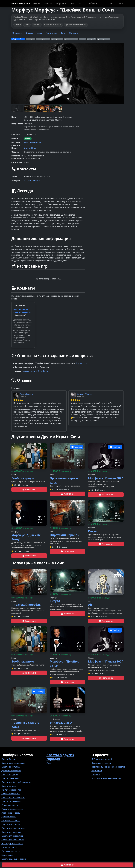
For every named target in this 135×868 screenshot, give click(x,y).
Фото (63, 33)
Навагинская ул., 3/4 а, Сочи (35, 371)
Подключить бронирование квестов (108, 767)
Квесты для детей (10, 774)
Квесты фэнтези (9, 786)
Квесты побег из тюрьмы (13, 763)
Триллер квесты (9, 817)
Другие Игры (30, 148)
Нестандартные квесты (12, 844)
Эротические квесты (11, 813)
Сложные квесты (9, 847)
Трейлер (77, 447)
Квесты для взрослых (11, 824)
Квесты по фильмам (11, 767)
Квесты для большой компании (16, 782)
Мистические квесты (11, 790)
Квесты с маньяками (11, 801)
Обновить (74, 33)
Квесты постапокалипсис (13, 798)
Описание (17, 33)
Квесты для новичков (11, 832)
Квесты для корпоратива (13, 828)
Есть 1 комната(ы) (32, 142)
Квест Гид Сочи (21, 3)
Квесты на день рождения (14, 859)
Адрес (39, 33)
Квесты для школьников (13, 840)
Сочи (120, 3)
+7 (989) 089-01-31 (32, 180)
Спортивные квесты (11, 851)
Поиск (73, 3)
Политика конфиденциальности (106, 778)
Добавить (93, 3)
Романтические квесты (12, 809)
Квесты (36, 3)
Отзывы (29, 33)
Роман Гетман (26, 394)
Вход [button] (112, 3)
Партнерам (97, 771)
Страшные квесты (10, 805)
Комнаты (48, 3)
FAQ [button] (81, 3)
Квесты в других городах (60, 757)
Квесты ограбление (10, 794)
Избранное (61, 3)
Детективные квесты (11, 771)
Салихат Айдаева (85, 394)
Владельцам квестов (101, 763)
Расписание (51, 33)
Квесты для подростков (12, 836)
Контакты (96, 774)
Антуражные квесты (11, 821)
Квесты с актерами (10, 778)
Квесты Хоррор (8, 759)
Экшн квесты (7, 855)
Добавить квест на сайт (102, 759)
